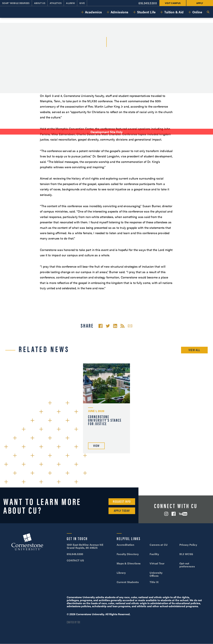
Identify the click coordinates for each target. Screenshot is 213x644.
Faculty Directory (128, 554)
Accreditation (125, 545)
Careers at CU (159, 545)
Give (82, 3)
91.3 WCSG (186, 554)
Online (197, 12)
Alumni (70, 3)
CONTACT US (75, 560)
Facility (154, 554)
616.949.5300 (148, 3)
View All (194, 350)
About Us (40, 3)
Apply (200, 3)
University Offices (156, 574)
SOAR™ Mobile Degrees (16, 3)
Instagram (166, 514)
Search (208, 12)
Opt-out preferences (187, 565)
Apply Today (122, 511)
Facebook (174, 514)
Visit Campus (173, 3)
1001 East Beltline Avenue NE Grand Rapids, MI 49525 (85, 546)
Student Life (146, 12)
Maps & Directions (129, 563)
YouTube (183, 514)
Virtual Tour (157, 563)
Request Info (122, 501)
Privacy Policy (188, 545)
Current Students (128, 582)
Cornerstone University (27, 542)
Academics (94, 12)
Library (121, 573)
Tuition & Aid (174, 12)
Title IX (154, 582)
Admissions (120, 12)
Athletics (56, 3)
